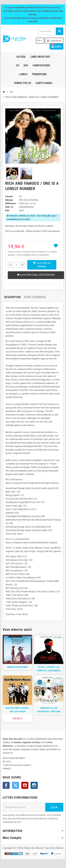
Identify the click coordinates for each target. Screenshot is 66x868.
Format (9, 196)
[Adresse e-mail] (24, 807)
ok (54, 807)
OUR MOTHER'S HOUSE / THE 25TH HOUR (17, 710)
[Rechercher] (51, 31)
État (7, 210)
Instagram (34, 785)
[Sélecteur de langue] (40, 41)
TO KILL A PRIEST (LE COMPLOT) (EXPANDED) (49, 669)
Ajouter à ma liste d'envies (36, 275)
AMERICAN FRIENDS (17, 667)
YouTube (25, 785)
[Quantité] (17, 265)
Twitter (15, 785)
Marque (9, 200)
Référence (11, 203)
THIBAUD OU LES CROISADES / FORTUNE (49, 710)
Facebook (6, 785)
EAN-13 (9, 207)
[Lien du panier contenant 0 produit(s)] (56, 47)
